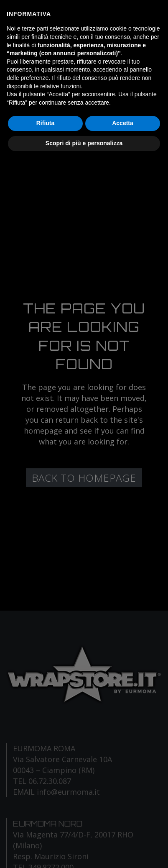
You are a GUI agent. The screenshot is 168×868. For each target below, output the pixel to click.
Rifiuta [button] (46, 123)
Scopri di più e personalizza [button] (84, 143)
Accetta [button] (123, 123)
